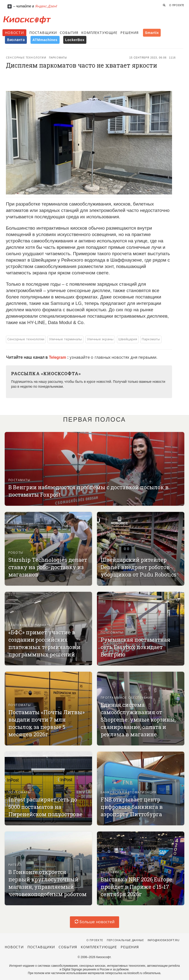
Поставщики (43, 33)
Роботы (16, 553)
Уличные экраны (100, 339)
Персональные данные (125, 940)
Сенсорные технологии (26, 58)
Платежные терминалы (30, 625)
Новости (14, 33)
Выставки (110, 872)
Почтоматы (112, 633)
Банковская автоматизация (129, 792)
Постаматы (19, 480)
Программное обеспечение (127, 698)
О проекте (177, 5)
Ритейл (15, 865)
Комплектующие (99, 33)
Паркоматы (58, 58)
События (69, 33)
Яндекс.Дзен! (46, 6)
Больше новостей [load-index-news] (94, 922)
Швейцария (128, 339)
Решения (129, 33)
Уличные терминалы (65, 339)
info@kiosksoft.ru (164, 940)
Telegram (58, 357)
